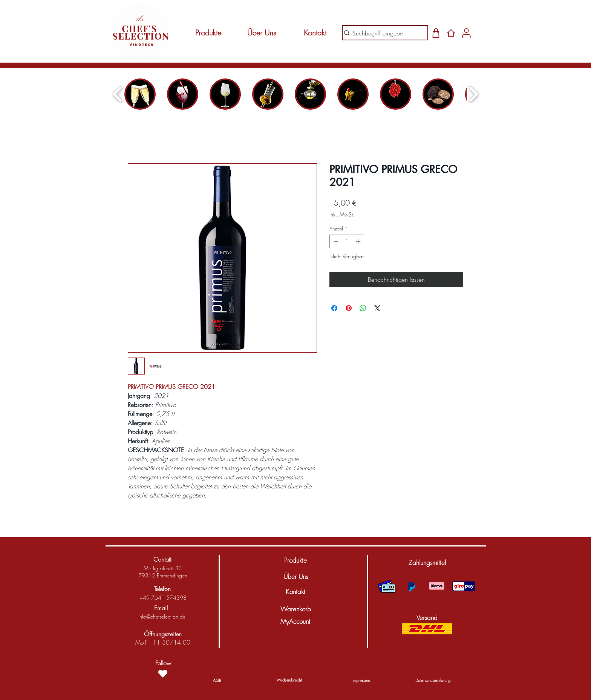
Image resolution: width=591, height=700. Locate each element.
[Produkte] (208, 33)
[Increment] (359, 241)
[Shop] (436, 33)
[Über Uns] (262, 33)
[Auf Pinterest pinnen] (349, 308)
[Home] (451, 33)
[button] (427, 563)
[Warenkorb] (295, 609)
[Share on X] (377, 308)
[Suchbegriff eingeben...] (382, 33)
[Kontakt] (315, 33)
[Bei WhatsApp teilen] (363, 308)
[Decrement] (335, 241)
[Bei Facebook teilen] (334, 308)
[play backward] (118, 94)
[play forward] (473, 94)
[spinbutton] (347, 241)
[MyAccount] (295, 622)
